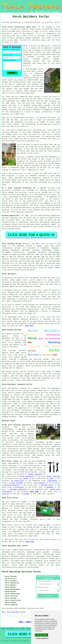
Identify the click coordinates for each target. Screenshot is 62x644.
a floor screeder (16, 483)
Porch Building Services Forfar (21, 572)
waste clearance (54, 476)
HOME (31, 12)
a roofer (50, 479)
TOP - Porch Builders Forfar (14, 612)
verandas (31, 57)
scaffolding (52, 481)
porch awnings (28, 438)
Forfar (39, 246)
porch (36, 153)
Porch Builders (11, 629)
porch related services (11, 457)
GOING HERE (30, 542)
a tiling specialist (26, 476)
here (37, 567)
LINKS (36, 12)
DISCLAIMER (56, 12)
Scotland (35, 457)
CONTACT (48, 12)
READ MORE (29, 326)
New (18, 629)
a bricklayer (18, 487)
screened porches (41, 59)
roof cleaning (39, 483)
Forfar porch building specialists (17, 425)
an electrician (18, 481)
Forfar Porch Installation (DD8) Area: (19, 27)
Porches (28, 629)
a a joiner (24, 479)
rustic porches (19, 444)
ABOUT (42, 12)
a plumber (26, 494)
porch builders (8, 292)
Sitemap (3, 629)
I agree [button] (38, 635)
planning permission (48, 190)
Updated (22, 629)
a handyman (49, 487)
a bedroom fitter (46, 485)
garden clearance (35, 474)
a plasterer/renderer (11, 485)
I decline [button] (45, 635)
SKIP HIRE (34, 492)
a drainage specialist (17, 489)
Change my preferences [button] (42, 638)
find (8, 550)
